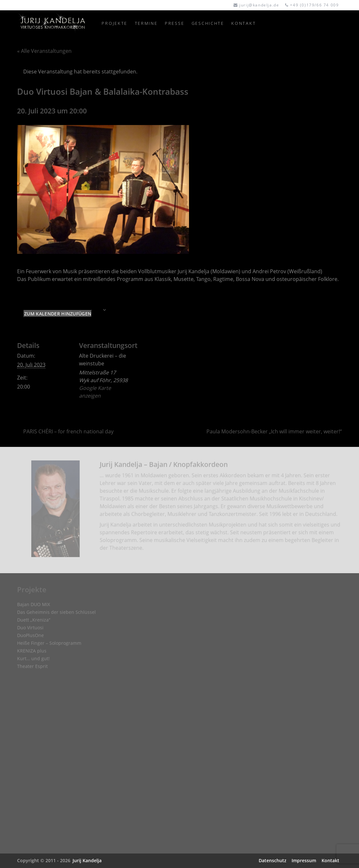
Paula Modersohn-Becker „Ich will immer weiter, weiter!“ (274, 431)
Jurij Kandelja (87, 860)
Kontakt (330, 860)
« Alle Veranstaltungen (44, 51)
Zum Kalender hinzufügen (58, 314)
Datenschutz (273, 860)
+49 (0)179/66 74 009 (314, 5)
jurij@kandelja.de (259, 5)
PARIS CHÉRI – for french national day (68, 431)
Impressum (304, 860)
